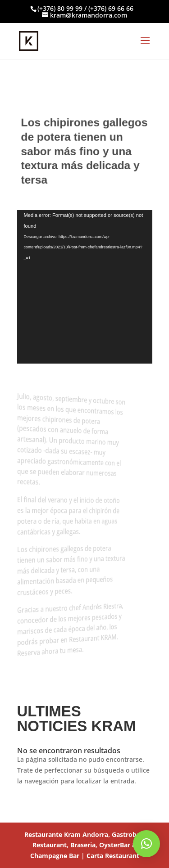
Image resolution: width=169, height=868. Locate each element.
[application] (85, 287)
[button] (146, 844)
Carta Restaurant (113, 856)
